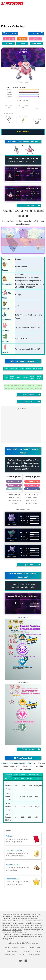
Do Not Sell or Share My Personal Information (17, 934)
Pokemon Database (11, 951)
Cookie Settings (17, 930)
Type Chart (22, 955)
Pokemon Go (26, 951)
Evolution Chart (9, 955)
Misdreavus (12, 538)
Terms (23, 948)
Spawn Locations (35, 955)
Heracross (7, 320)
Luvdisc (6, 352)
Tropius (5, 341)
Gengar (12, 522)
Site (39, 948)
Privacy (31, 948)
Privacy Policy (34, 928)
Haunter (12, 554)
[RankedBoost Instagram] (26, 961)
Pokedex (37, 951)
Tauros (5, 270)
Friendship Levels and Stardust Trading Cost (18, 763)
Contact (15, 948)
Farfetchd (6, 309)
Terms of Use (7, 930)
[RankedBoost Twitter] (20, 961)
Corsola (6, 331)
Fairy (37, 172)
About (7, 948)
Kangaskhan (8, 284)
